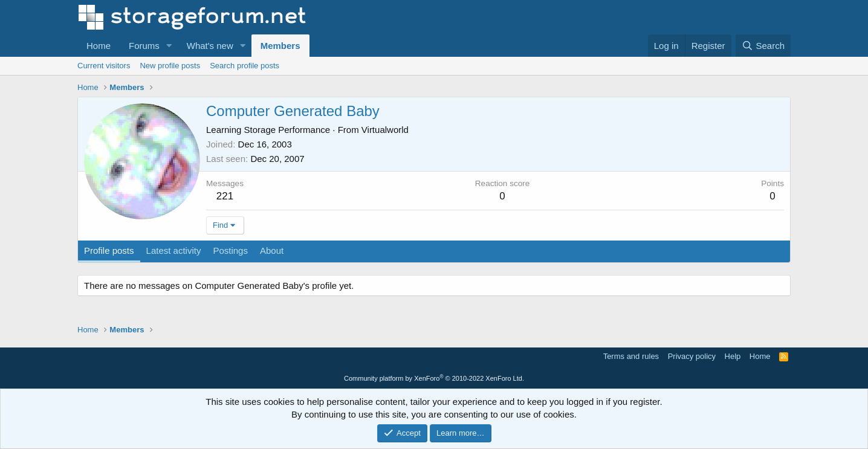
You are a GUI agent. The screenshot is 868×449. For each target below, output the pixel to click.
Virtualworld (385, 130)
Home (99, 46)
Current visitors (104, 66)
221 (225, 196)
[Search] (763, 46)
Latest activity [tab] (174, 250)
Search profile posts (245, 66)
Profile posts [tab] (109, 250)
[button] (169, 46)
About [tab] (272, 250)
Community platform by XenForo (434, 378)
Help (733, 356)
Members (280, 46)
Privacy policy (692, 356)
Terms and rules (631, 356)
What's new (210, 46)
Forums (144, 46)
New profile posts (170, 66)
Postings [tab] (230, 250)
